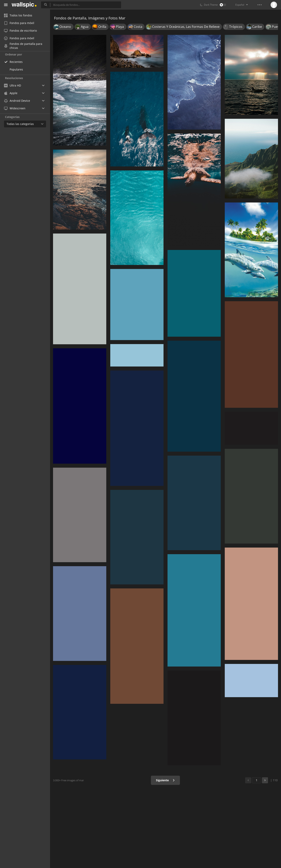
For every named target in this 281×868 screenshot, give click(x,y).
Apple (11, 93)
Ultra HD (13, 85)
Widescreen (15, 108)
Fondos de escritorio (20, 31)
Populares (16, 69)
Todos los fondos (18, 15)
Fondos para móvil (19, 23)
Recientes (16, 62)
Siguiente (165, 780)
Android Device (17, 101)
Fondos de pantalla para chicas (23, 46)
